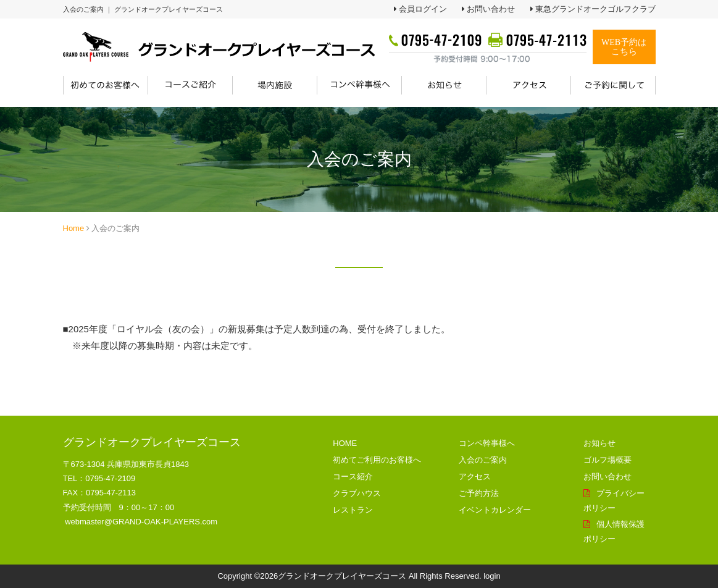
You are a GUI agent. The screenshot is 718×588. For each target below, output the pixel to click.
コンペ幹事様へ (487, 443)
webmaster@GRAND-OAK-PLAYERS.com (141, 522)
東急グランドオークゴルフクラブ (595, 9)
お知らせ (599, 443)
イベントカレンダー (495, 510)
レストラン (353, 510)
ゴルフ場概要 (607, 460)
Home (74, 228)
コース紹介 (353, 477)
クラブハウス (357, 493)
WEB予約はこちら (624, 47)
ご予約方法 (479, 493)
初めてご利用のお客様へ (377, 460)
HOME (345, 443)
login (492, 576)
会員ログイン (423, 9)
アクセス (475, 477)
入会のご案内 (483, 460)
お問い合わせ (491, 9)
